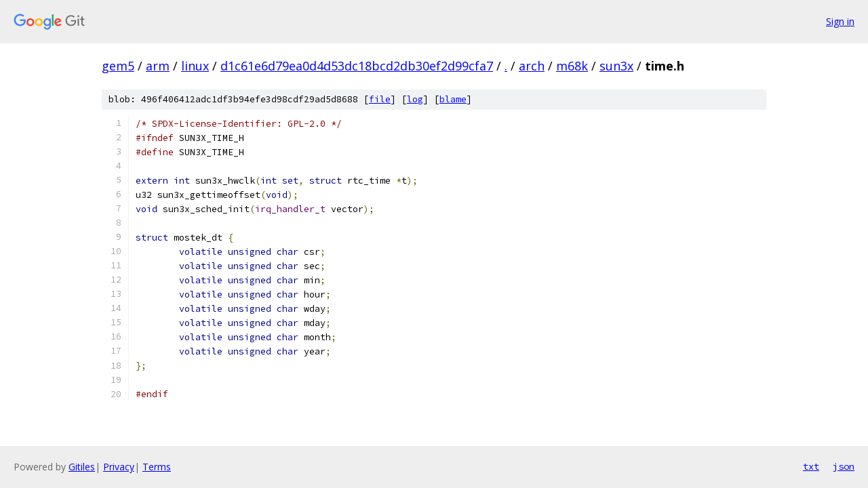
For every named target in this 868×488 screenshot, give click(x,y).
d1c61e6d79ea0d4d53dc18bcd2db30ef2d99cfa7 (357, 66)
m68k (572, 66)
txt (811, 466)
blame (453, 99)
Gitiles (82, 467)
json (844, 466)
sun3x (616, 66)
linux (195, 66)
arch (532, 66)
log (415, 99)
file (380, 99)
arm (158, 66)
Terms (157, 467)
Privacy (119, 467)
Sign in (840, 21)
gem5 (118, 66)
